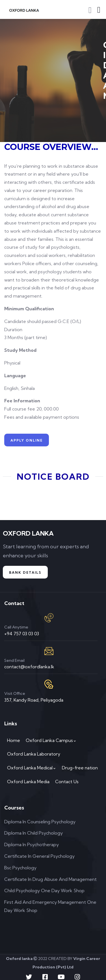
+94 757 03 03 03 (22, 634)
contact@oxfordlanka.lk (29, 667)
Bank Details (25, 572)
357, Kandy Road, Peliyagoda (34, 700)
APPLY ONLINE (27, 440)
